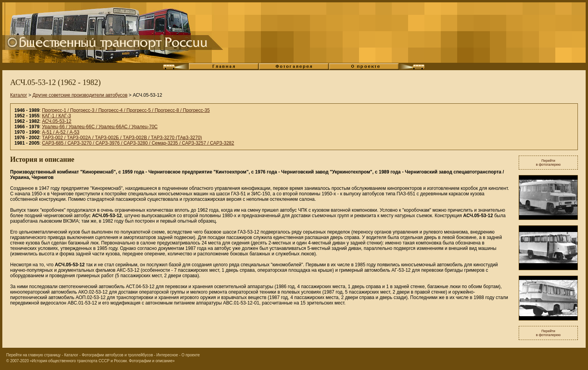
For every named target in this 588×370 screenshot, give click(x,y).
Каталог (19, 95)
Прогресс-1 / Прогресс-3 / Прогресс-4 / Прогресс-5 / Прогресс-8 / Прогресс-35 (126, 110)
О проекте (191, 355)
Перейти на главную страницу (33, 355)
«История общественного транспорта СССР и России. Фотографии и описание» (102, 361)
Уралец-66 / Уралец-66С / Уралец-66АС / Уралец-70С (100, 127)
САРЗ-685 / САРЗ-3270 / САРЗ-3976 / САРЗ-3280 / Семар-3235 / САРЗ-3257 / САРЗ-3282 (138, 143)
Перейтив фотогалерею (548, 163)
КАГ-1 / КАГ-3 (56, 116)
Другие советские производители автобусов (80, 95)
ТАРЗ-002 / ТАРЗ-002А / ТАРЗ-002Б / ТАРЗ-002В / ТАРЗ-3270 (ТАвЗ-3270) (122, 138)
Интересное (167, 355)
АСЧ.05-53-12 (57, 121)
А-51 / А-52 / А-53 (61, 132)
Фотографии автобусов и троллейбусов (117, 355)
